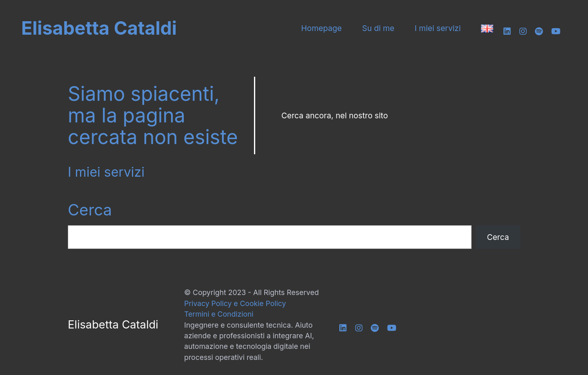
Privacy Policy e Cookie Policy (235, 303)
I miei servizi (438, 28)
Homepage (322, 28)
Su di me (378, 28)
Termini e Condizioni (219, 314)
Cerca (90, 210)
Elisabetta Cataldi (99, 28)
